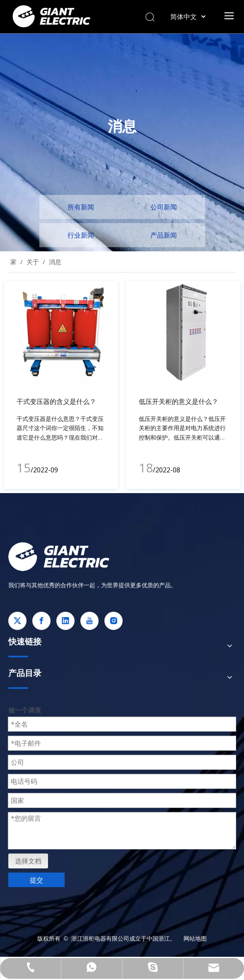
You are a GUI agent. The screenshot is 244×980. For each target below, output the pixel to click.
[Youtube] (89, 621)
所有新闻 (81, 207)
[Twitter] (17, 621)
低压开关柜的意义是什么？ (179, 401)
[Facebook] (41, 621)
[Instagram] (114, 621)
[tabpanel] (61, 385)
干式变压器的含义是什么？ (56, 401)
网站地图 (195, 938)
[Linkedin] (65, 621)
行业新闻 (81, 235)
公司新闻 (164, 207)
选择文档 (28, 861)
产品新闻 (164, 235)
